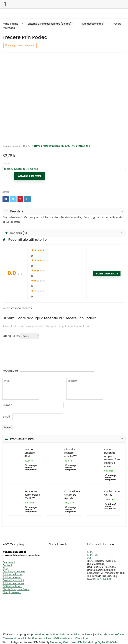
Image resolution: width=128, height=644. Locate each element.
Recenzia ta (11, 371)
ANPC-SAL (93, 555)
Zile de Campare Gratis (16, 589)
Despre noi (9, 562)
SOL (89, 558)
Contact (7, 565)
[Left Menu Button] (5, 4)
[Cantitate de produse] (7, 176)
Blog (5, 568)
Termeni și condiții (13, 580)
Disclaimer (82, 638)
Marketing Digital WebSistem (102, 642)
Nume (7, 405)
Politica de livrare (12, 574)
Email (7, 417)
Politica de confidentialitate (52, 634)
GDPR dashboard (12, 586)
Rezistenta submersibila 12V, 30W (32, 495)
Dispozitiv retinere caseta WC (71, 453)
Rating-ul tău (11, 336)
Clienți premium (12, 592)
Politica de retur (12, 577)
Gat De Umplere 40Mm (30, 453)
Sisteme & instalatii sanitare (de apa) (50, 24)
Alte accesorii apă (93, 24)
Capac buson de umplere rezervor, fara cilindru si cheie (112, 458)
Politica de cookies (13, 583)
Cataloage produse (14, 571)
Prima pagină (10, 24)
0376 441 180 (104, 579)
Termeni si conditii (14, 638)
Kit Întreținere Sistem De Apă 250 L (72, 495)
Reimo (6, 192)
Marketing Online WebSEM (66, 642)
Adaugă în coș (29, 176)
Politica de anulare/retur (110, 634)
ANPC (90, 552)
